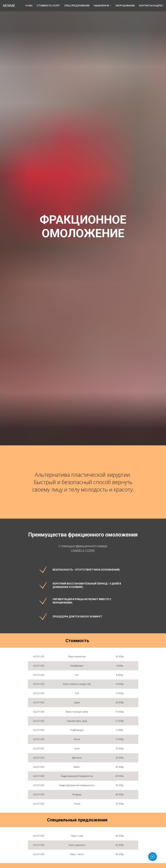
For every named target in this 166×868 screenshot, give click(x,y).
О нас (29, 6)
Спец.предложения (77, 6)
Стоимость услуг (48, 6)
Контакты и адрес (151, 6)
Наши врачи (102, 6)
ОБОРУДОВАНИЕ (125, 6)
